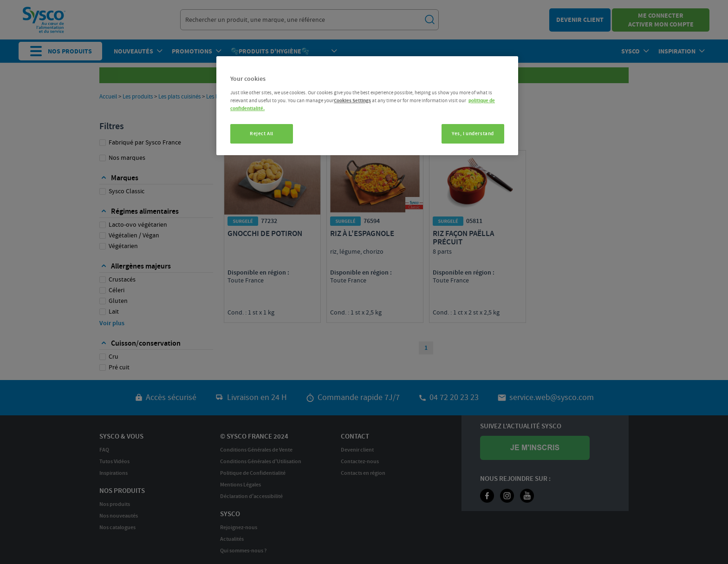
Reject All (262, 134)
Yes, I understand (473, 134)
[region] (367, 106)
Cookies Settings (352, 101)
